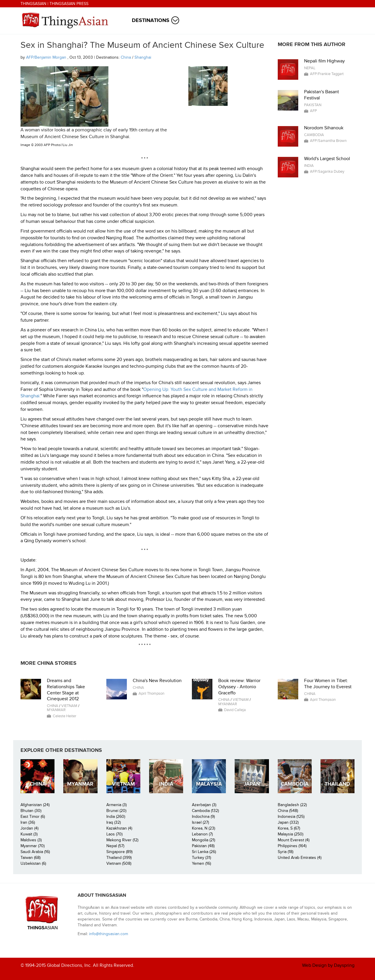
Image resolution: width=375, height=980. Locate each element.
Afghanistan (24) (35, 805)
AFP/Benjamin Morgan (47, 57)
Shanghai (143, 57)
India (309, 166)
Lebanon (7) (202, 834)
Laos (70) (114, 834)
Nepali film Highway (324, 61)
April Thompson (151, 694)
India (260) (116, 817)
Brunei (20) (116, 811)
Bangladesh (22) (292, 805)
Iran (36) (28, 822)
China (126, 57)
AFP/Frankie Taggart (327, 74)
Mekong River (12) (122, 840)
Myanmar (56, 710)
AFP (313, 111)
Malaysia (209, 784)
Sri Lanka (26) (204, 852)
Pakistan (313, 105)
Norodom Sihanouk (324, 128)
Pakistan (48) (203, 846)
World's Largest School (327, 159)
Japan (252, 784)
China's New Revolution (157, 681)
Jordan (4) (29, 828)
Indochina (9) (203, 817)
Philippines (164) (292, 846)
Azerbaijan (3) (204, 805)
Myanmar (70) (33, 846)
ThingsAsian (33, 4)
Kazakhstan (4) (119, 828)
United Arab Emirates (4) (300, 858)
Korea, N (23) (203, 828)
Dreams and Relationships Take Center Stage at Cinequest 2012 (66, 690)
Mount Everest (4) (294, 840)
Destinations (151, 20)
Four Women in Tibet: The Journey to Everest (328, 684)
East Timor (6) (33, 817)
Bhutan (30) (31, 811)
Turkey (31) (201, 858)
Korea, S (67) (289, 828)
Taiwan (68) (30, 858)
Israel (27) (200, 822)
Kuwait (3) (29, 834)
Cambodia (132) (205, 811)
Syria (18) (285, 852)
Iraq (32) (114, 822)
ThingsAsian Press (69, 4)
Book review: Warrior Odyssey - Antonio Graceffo (239, 687)
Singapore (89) (119, 852)
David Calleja (235, 710)
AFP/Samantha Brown (328, 141)
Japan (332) (288, 822)
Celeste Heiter (64, 716)
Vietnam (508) (119, 863)
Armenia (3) (116, 805)
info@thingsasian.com (109, 934)
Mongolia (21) (203, 840)
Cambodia (314, 135)
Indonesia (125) (291, 817)
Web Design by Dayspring (328, 965)
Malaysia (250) (290, 834)
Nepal (310, 68)
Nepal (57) (115, 846)
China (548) (288, 811)
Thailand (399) (119, 858)
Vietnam (69, 706)
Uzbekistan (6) (33, 863)
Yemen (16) (201, 863)
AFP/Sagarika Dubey (327, 172)
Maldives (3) (31, 840)
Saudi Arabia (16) (35, 852)
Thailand (337, 784)
